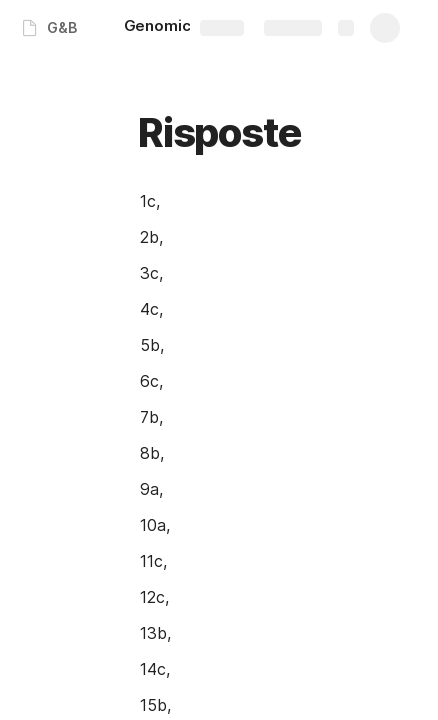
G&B (62, 27)
